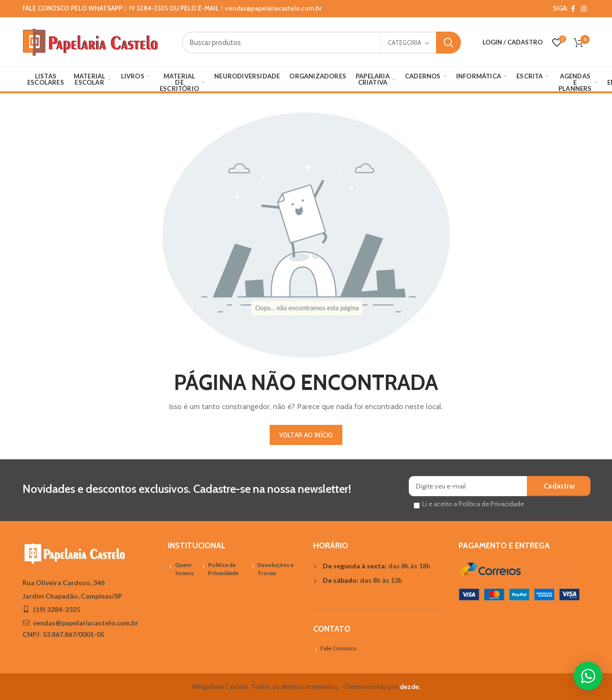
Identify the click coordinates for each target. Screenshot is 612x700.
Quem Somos (184, 569)
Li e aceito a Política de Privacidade (473, 504)
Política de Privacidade (223, 569)
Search (448, 43)
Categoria (404, 43)
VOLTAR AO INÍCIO (306, 435)
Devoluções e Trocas (275, 569)
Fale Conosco (339, 648)
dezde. (410, 687)
